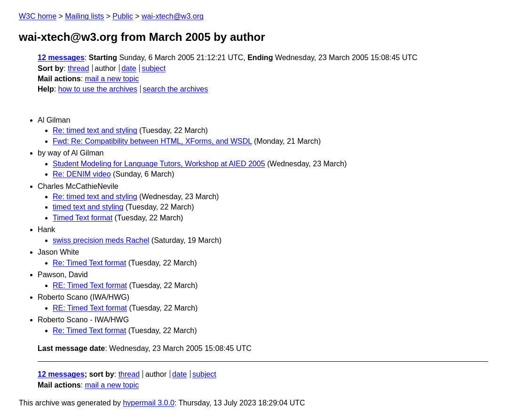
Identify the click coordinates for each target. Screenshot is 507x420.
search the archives (176, 89)
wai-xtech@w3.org (173, 16)
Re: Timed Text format (89, 263)
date (129, 68)
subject (154, 68)
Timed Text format (83, 218)
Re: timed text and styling (95, 130)
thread (78, 68)
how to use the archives (98, 89)
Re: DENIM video (82, 174)
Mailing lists (84, 16)
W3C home (38, 16)
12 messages (61, 58)
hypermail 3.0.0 (148, 403)
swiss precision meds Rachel (101, 240)
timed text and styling (88, 207)
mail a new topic (112, 79)
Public (123, 16)
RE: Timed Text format (90, 285)
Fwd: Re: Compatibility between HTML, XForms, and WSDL (152, 141)
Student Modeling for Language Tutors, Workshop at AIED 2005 (159, 164)
